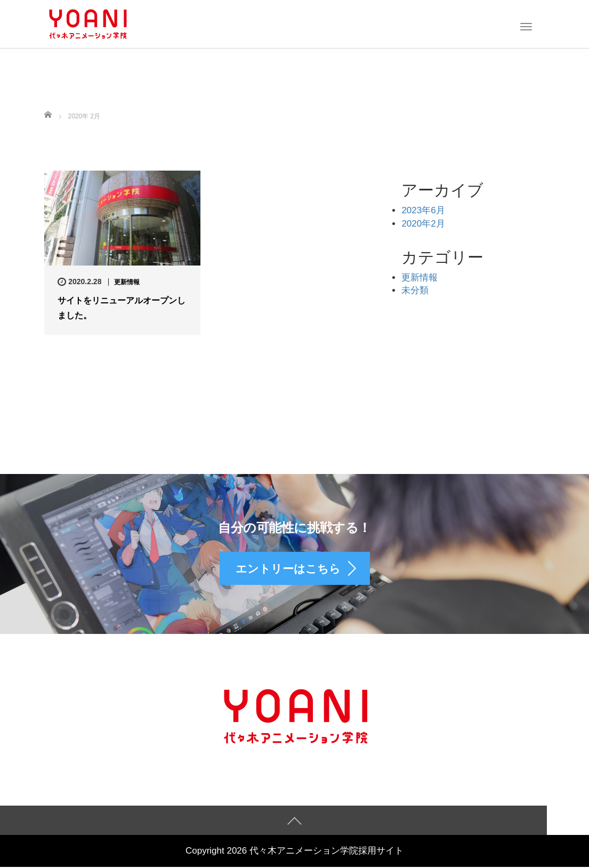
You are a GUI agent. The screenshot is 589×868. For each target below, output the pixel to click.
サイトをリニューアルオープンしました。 (122, 308)
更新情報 (127, 282)
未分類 (415, 290)
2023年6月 (423, 210)
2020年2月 (423, 224)
